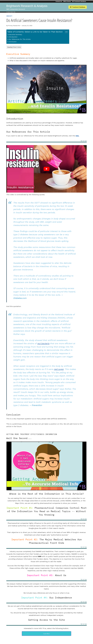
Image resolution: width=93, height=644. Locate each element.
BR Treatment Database (79, 1)
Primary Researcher (14, 26)
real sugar (59, 369)
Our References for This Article (20, 39)
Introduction (13, 37)
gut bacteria (43, 343)
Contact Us (59, 1)
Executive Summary (15, 35)
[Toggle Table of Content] (65, 32)
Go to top (84, 141)
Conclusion (13, 42)
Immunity (9, 16)
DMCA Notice (67, 1)
